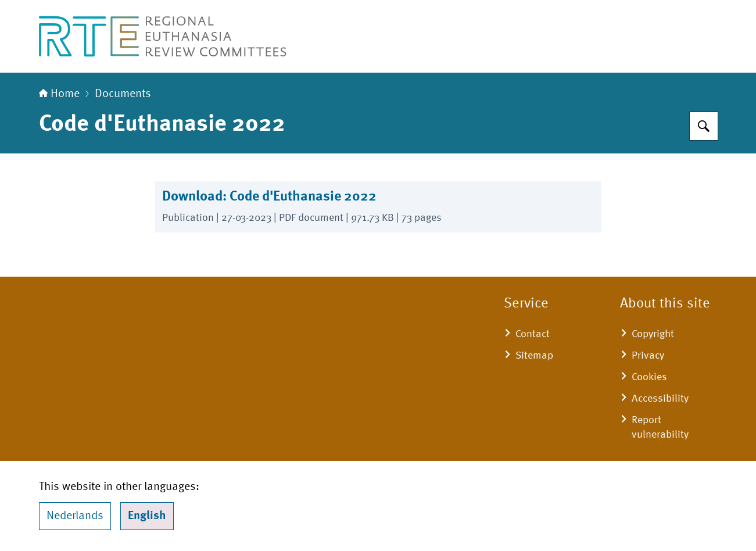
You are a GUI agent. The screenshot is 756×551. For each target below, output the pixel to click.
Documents (123, 94)
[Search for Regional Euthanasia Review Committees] (704, 126)
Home (59, 94)
